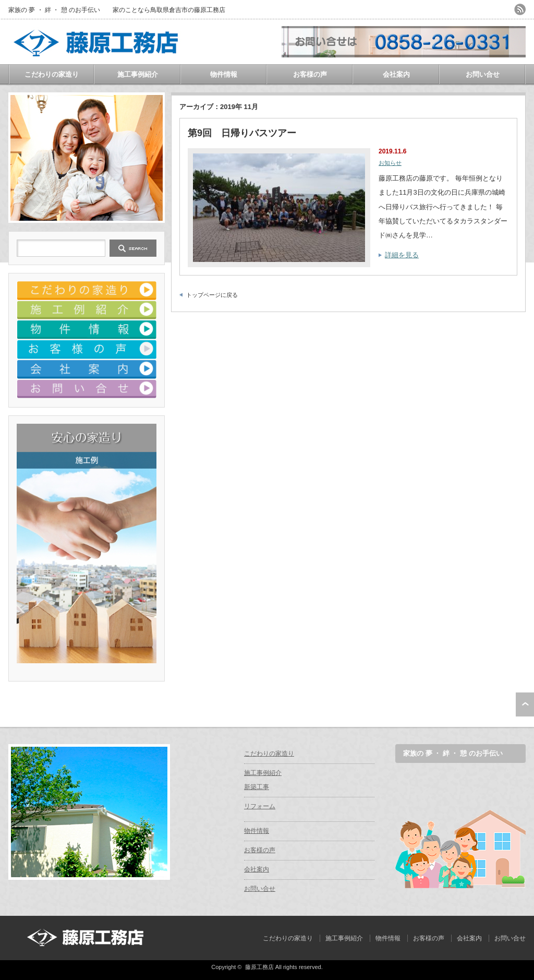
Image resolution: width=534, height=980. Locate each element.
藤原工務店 (259, 967)
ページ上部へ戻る (525, 704)
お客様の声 (310, 74)
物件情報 (224, 74)
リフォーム (260, 806)
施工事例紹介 (138, 74)
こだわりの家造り (52, 74)
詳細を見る (402, 255)
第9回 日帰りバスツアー (242, 133)
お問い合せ (483, 74)
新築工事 (257, 787)
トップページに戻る (212, 295)
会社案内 (396, 74)
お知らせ (390, 163)
